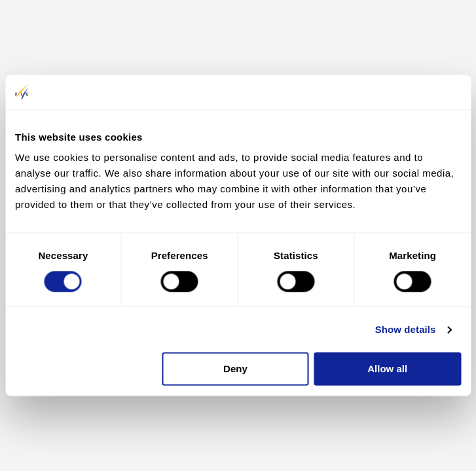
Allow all (387, 369)
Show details (406, 329)
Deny (235, 369)
